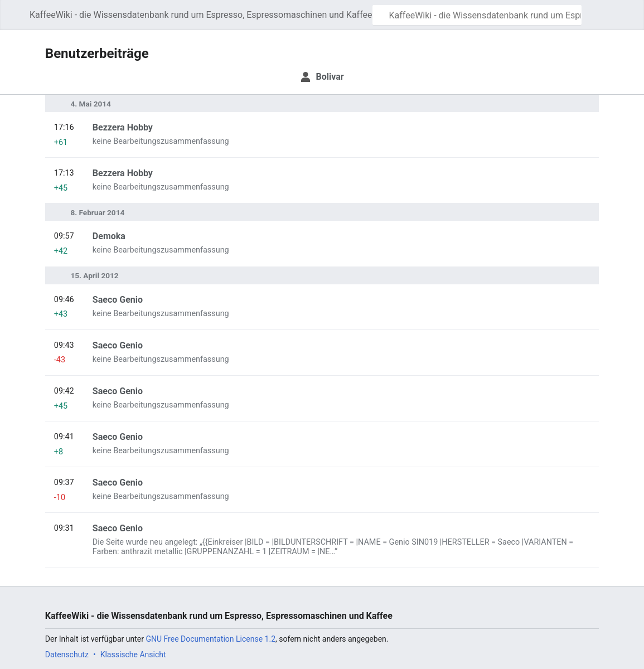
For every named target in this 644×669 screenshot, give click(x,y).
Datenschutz (67, 655)
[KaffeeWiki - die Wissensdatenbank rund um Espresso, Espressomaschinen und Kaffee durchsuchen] (477, 15)
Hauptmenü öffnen (18, 20)
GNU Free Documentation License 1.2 (210, 639)
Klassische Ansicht (133, 655)
